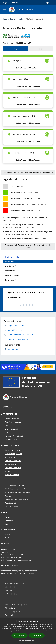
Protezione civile (16, 19)
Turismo (8, 471)
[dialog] (28, 631)
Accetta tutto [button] (20, 635)
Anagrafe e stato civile (13, 450)
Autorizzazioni (10, 503)
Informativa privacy (12, 611)
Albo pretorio (10, 608)
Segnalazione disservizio (14, 587)
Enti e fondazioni (11, 429)
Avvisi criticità (11, 266)
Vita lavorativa (11, 457)
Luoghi (8, 534)
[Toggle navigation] (4, 9)
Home (5, 19)
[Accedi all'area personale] (47, 3)
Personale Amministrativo (15, 436)
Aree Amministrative (13, 422)
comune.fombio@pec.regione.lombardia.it (21, 571)
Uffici (7, 425)
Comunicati (9, 521)
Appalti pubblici (11, 464)
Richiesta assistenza (13, 594)
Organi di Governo (12, 418)
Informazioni (10, 271)
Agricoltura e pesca (12, 506)
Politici (8, 432)
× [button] (54, 620)
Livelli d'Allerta (11, 261)
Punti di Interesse (12, 275)
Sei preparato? (11, 280)
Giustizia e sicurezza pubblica (16, 489)
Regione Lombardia (10, 3)
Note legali (9, 615)
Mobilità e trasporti (12, 475)
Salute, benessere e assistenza (17, 499)
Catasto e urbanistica (13, 468)
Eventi (7, 537)
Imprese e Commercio (13, 461)
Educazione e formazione (14, 485)
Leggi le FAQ (10, 590)
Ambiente (9, 496)
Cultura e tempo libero (13, 454)
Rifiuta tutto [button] (37, 635)
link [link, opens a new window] (49, 631)
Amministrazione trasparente (16, 604)
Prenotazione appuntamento (16, 583)
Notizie (8, 517)
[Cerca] (51, 10)
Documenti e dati (11, 439)
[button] (28, 640)
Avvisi (7, 524)
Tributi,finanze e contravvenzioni (17, 492)
